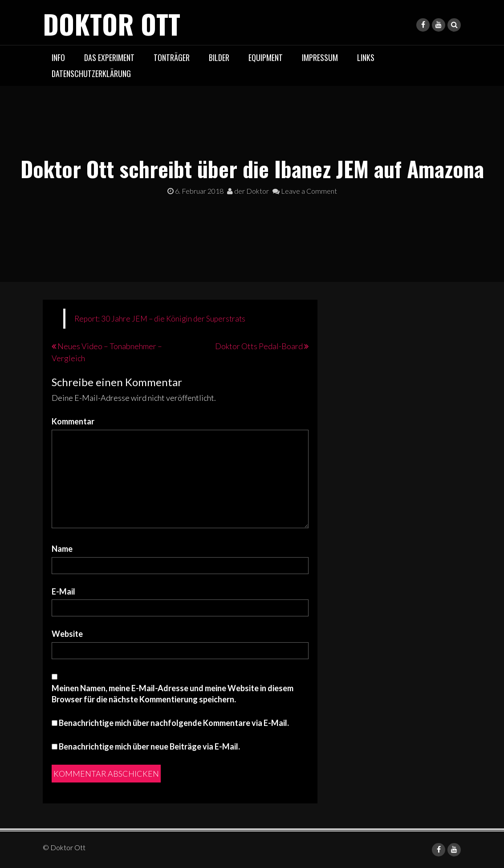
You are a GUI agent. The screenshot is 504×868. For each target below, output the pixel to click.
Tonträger (172, 57)
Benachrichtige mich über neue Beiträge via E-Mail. (149, 746)
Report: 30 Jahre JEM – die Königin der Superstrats (160, 319)
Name (62, 549)
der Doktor (248, 191)
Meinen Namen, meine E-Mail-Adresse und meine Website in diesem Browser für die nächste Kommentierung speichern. (173, 694)
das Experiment (109, 57)
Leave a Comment (305, 191)
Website (67, 634)
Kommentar (73, 421)
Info (58, 57)
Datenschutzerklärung (91, 73)
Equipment (266, 57)
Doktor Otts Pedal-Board (259, 346)
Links (366, 57)
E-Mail (63, 591)
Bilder (219, 57)
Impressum (320, 57)
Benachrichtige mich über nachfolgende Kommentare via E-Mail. (174, 723)
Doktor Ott (112, 23)
